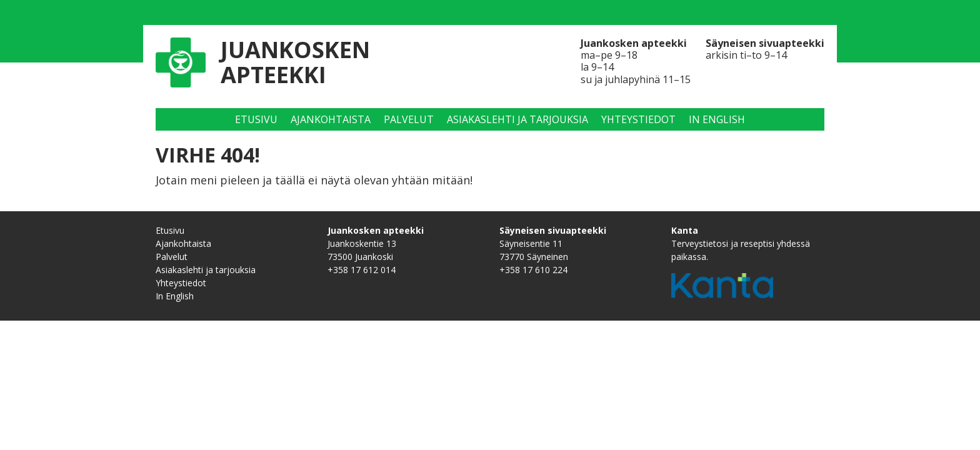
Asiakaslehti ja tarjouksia (517, 119)
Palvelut (409, 119)
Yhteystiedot (638, 119)
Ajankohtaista (331, 119)
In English (717, 119)
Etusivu (256, 119)
